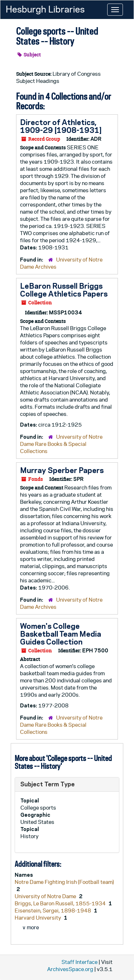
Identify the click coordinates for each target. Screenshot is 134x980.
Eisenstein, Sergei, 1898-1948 (53, 911)
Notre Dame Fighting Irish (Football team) (64, 882)
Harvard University (38, 918)
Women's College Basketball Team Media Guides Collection (61, 634)
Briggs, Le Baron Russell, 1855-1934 (61, 903)
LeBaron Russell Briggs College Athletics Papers (64, 290)
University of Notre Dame (46, 896)
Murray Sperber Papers (62, 470)
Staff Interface (80, 962)
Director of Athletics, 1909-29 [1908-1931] (61, 126)
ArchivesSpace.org (70, 969)
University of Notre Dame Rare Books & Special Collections (61, 444)
